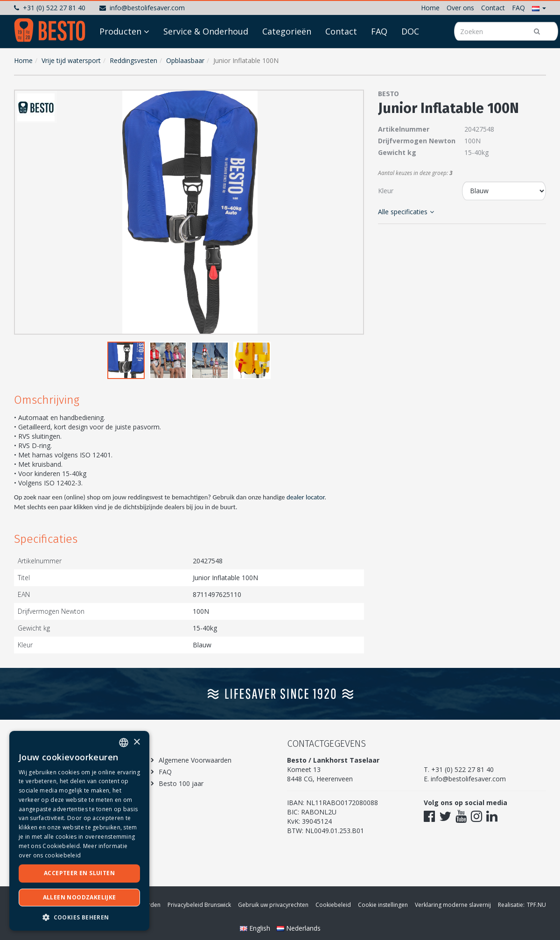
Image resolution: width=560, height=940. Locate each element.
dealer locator (305, 497)
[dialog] (79, 831)
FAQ (518, 8)
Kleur (386, 191)
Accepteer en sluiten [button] (79, 873)
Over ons (460, 8)
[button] (539, 8)
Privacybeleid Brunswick (199, 905)
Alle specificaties (406, 212)
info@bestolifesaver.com (142, 8)
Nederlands (299, 928)
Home (430, 8)
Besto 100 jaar (181, 783)
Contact (493, 8)
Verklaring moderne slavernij (453, 905)
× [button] (136, 742)
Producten (120, 57)
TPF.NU (536, 905)
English (256, 928)
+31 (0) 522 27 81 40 (50, 8)
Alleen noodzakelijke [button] (80, 897)
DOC (410, 57)
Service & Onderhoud (206, 57)
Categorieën (287, 57)
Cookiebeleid (333, 905)
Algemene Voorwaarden (195, 760)
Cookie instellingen (383, 905)
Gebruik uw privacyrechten (273, 905)
